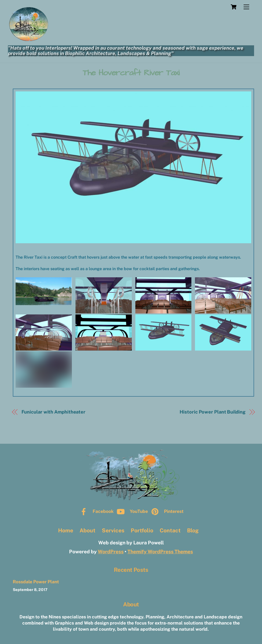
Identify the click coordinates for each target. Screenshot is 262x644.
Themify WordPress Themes (160, 552)
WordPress (111, 552)
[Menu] (246, 7)
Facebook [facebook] (96, 511)
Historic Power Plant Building (212, 412)
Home (66, 530)
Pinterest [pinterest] (166, 511)
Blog (193, 530)
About (88, 530)
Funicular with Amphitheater (54, 412)
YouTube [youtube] (131, 511)
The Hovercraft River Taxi (131, 73)
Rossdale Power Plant (36, 582)
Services (113, 530)
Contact (170, 530)
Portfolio (142, 530)
